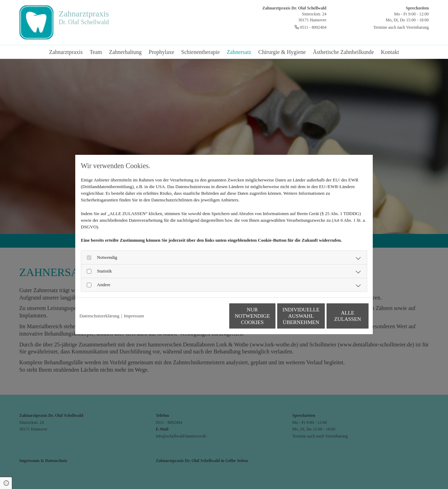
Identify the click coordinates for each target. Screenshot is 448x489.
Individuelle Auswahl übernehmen (270, 316)
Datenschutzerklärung (99, 316)
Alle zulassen (336, 316)
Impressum (134, 316)
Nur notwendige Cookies (203, 316)
